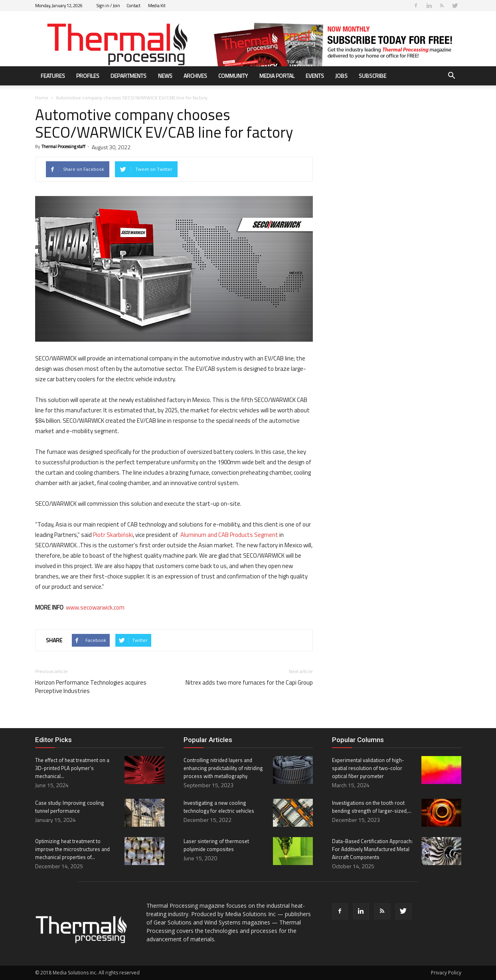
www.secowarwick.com (95, 607)
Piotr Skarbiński (113, 535)
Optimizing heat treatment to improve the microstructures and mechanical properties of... (72, 849)
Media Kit (157, 6)
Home (42, 98)
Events (315, 76)
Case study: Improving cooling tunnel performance (70, 807)
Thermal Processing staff (63, 147)
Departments (128, 76)
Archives (195, 76)
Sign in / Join (108, 6)
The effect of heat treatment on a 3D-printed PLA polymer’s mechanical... (72, 768)
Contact (133, 6)
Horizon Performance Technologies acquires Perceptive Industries (91, 687)
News (165, 76)
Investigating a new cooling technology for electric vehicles (219, 807)
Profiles (88, 76)
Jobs (341, 76)
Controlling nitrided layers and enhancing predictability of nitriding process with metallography (223, 768)
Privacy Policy (446, 973)
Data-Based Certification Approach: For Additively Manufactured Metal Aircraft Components (372, 849)
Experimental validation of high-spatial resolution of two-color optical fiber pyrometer (368, 768)
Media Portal (277, 76)
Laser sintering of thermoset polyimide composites (216, 845)
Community (233, 76)
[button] (452, 76)
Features (53, 76)
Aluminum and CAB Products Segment (229, 535)
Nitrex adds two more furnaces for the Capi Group (249, 682)
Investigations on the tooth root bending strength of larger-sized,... (372, 807)
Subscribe (372, 76)
